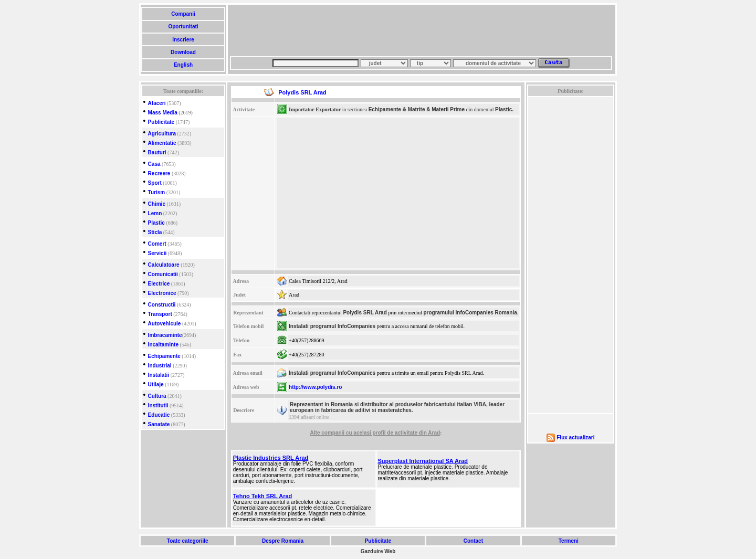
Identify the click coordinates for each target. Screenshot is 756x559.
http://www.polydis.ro (315, 387)
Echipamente (164, 356)
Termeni (569, 541)
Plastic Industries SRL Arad (271, 458)
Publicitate (161, 122)
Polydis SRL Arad (365, 313)
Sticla (155, 232)
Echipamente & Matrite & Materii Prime (417, 109)
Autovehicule (165, 324)
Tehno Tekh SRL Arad (263, 496)
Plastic (156, 223)
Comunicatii (163, 274)
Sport (155, 183)
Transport (160, 314)
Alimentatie (162, 143)
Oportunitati (183, 27)
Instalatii (159, 375)
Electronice (162, 293)
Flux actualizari (575, 437)
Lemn (155, 213)
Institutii (158, 405)
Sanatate (159, 424)
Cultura (157, 396)
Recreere (159, 173)
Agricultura (162, 134)
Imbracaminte (165, 335)
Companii (183, 14)
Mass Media (163, 113)
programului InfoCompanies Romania (470, 313)
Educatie (159, 415)
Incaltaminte (163, 345)
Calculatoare (164, 265)
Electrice (159, 284)
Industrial (160, 366)
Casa (154, 164)
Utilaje (156, 384)
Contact (473, 541)
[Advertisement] (421, 30)
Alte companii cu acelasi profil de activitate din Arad (375, 433)
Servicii (157, 253)
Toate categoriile (187, 541)
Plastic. (504, 109)
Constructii (162, 305)
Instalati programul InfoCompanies (332, 326)
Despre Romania (282, 541)
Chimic (157, 204)
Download (183, 52)
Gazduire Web (378, 551)
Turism (157, 192)
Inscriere (183, 40)
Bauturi (157, 152)
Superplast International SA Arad (423, 461)
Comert (157, 244)
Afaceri (157, 103)
